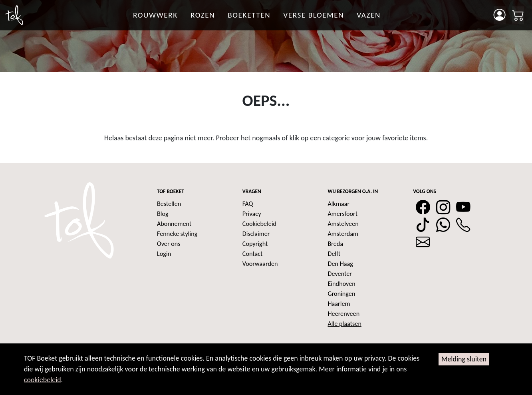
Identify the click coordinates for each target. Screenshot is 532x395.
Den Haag (340, 264)
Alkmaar (339, 204)
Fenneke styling (177, 234)
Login (164, 254)
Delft (334, 254)
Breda (336, 244)
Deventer (340, 274)
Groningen (342, 294)
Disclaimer (256, 234)
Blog (163, 214)
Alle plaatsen (345, 324)
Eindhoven (342, 284)
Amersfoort (343, 214)
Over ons (169, 244)
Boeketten (249, 15)
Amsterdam (343, 234)
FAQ (248, 204)
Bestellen (169, 204)
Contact (253, 254)
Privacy (252, 214)
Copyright (255, 244)
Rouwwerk (155, 15)
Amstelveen (343, 224)
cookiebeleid (43, 380)
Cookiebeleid (259, 224)
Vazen (369, 15)
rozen (203, 15)
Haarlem (339, 304)
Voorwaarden (260, 264)
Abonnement (174, 224)
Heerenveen (344, 314)
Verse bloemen (314, 15)
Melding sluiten (464, 359)
